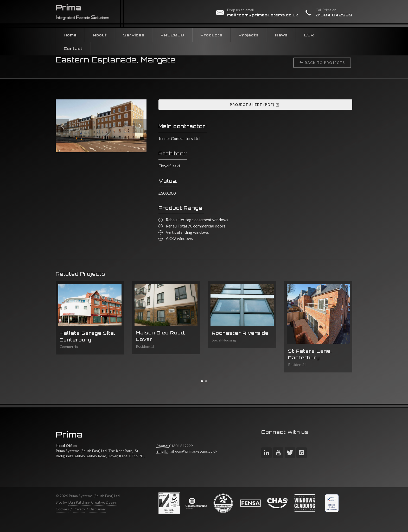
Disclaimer (98, 509)
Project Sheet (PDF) (255, 104)
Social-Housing (224, 340)
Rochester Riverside (240, 333)
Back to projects (322, 63)
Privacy (79, 509)
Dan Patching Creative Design (93, 502)
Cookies (62, 509)
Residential (145, 346)
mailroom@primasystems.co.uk (263, 15)
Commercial (69, 347)
